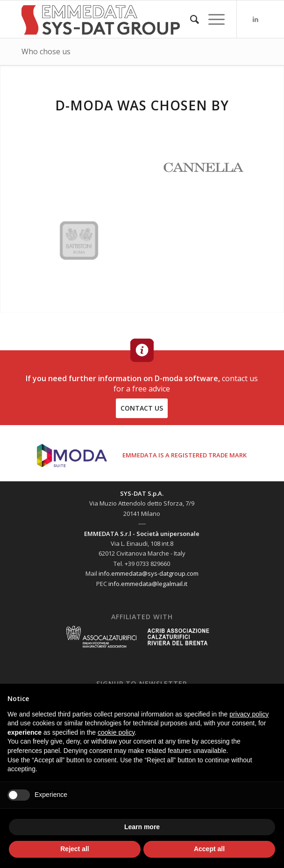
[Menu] (212, 19)
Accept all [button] (209, 849)
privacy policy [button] (249, 714)
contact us (142, 408)
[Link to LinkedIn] (256, 19)
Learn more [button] (142, 827)
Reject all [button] (75, 849)
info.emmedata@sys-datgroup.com (149, 573)
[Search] (190, 19)
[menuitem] (190, 19)
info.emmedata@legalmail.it (148, 584)
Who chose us (46, 51)
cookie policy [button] (116, 732)
